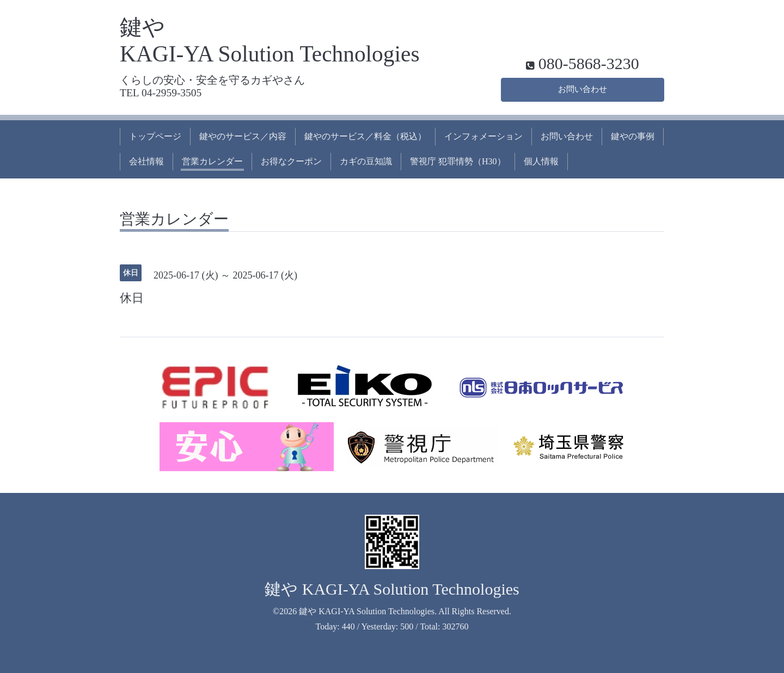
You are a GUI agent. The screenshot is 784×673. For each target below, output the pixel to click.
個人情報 (541, 161)
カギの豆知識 (366, 161)
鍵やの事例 (633, 136)
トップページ (155, 136)
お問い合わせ (583, 88)
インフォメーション (483, 136)
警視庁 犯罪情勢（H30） (458, 161)
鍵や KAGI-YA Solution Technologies (392, 589)
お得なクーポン (291, 161)
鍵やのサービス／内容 (243, 136)
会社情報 (146, 161)
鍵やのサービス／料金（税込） (365, 136)
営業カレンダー (212, 161)
